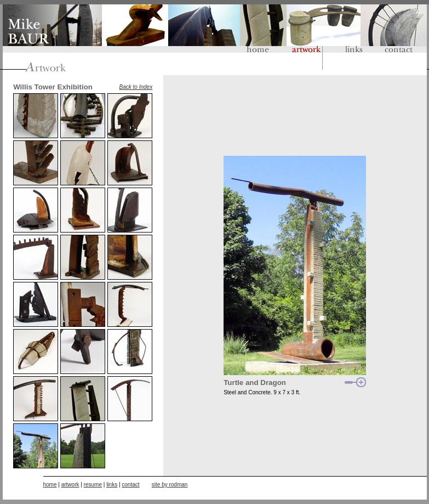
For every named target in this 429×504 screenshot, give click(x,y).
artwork (70, 485)
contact (130, 485)
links (112, 485)
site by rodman (170, 485)
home (50, 485)
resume (93, 485)
